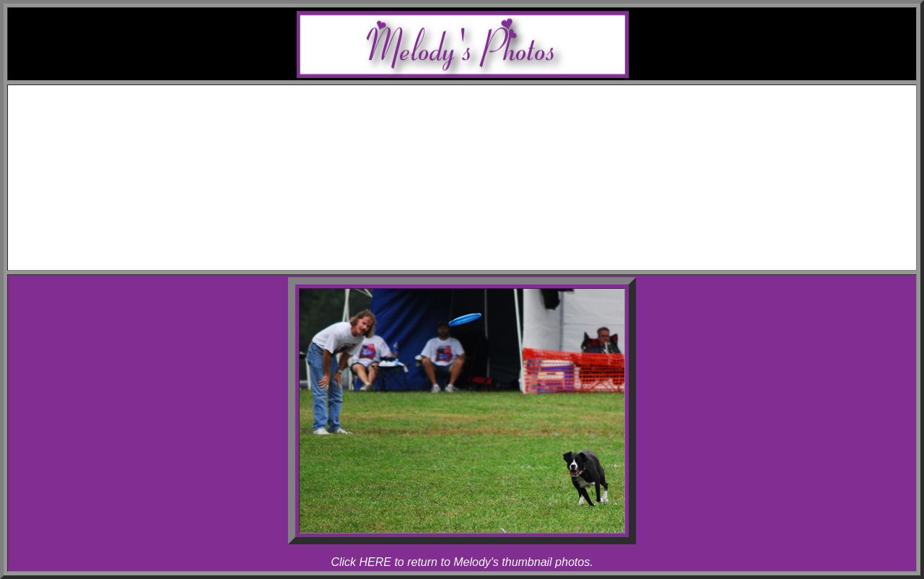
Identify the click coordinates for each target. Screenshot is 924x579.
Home (476, 93)
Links (476, 236)
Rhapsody (491, 158)
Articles (477, 223)
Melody (491, 132)
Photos (476, 171)
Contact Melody (476, 249)
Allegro (491, 145)
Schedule (477, 106)
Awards (476, 119)
